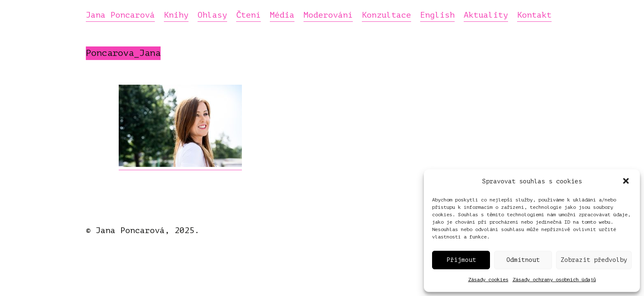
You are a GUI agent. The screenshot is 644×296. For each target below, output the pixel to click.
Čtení (248, 16)
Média (282, 16)
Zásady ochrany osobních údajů (554, 280)
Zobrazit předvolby (594, 260)
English (437, 16)
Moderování (328, 16)
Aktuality (486, 16)
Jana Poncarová (120, 16)
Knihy (176, 16)
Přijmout (461, 260)
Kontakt (534, 16)
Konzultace (386, 16)
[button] (627, 182)
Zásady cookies (488, 280)
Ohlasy (212, 16)
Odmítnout (523, 260)
